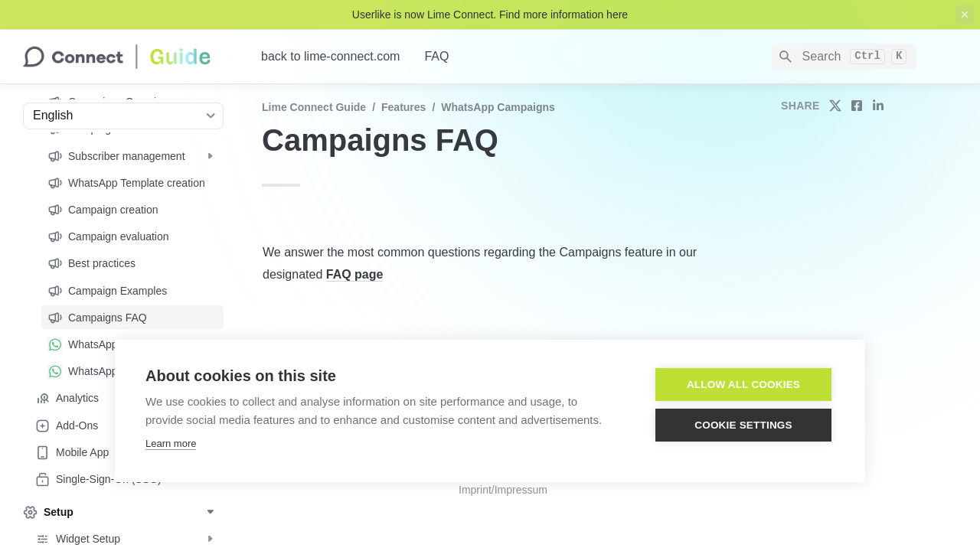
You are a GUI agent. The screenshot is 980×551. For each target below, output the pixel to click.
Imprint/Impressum (503, 490)
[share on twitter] (835, 106)
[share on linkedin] (878, 106)
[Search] (844, 57)
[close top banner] (965, 15)
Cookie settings (743, 425)
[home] (130, 57)
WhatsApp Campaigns (498, 107)
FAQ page (355, 274)
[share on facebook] (857, 106)
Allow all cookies (743, 385)
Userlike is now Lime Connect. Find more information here (490, 15)
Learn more (171, 443)
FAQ (436, 56)
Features (403, 107)
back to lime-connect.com (330, 56)
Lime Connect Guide (314, 107)
